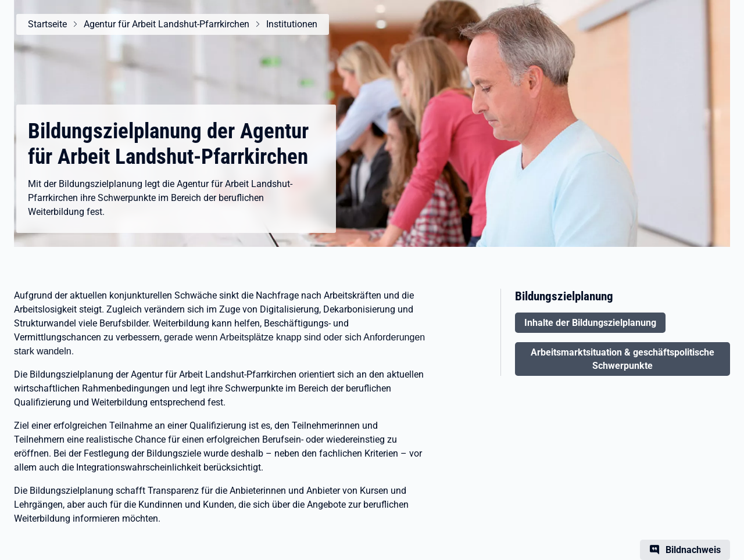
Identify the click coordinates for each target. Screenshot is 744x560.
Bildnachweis (693, 550)
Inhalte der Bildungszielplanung (590, 323)
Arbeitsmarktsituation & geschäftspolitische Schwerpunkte (623, 359)
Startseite (47, 24)
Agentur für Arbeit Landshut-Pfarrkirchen (167, 24)
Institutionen (292, 24)
